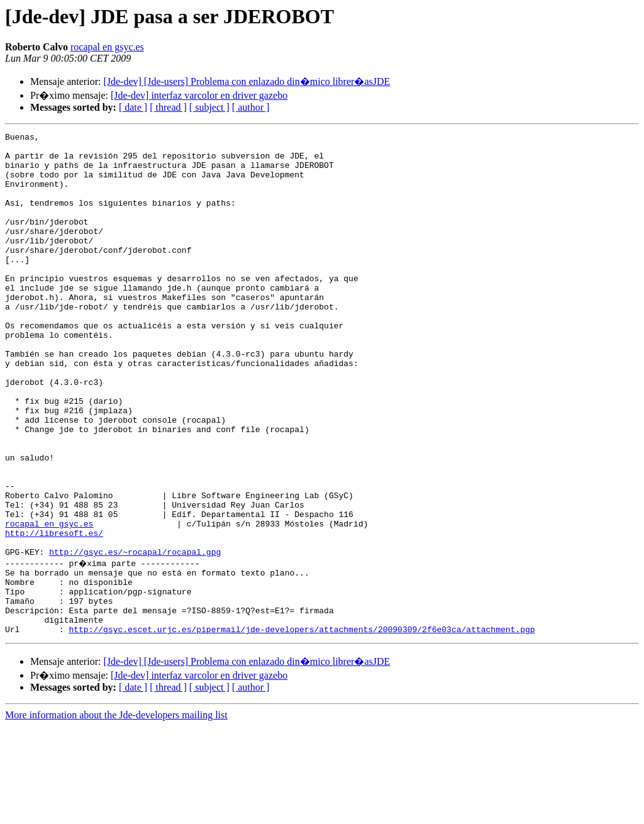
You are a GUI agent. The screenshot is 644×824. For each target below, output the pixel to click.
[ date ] (133, 107)
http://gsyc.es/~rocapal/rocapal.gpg (135, 637)
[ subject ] (209, 107)
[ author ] (251, 107)
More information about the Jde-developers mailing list (116, 813)
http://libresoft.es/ (54, 614)
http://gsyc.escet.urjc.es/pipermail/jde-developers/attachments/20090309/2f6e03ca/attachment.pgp (302, 727)
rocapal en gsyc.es (107, 47)
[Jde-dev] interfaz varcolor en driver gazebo (199, 95)
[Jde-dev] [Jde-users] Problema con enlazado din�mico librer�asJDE (247, 81)
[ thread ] (168, 107)
